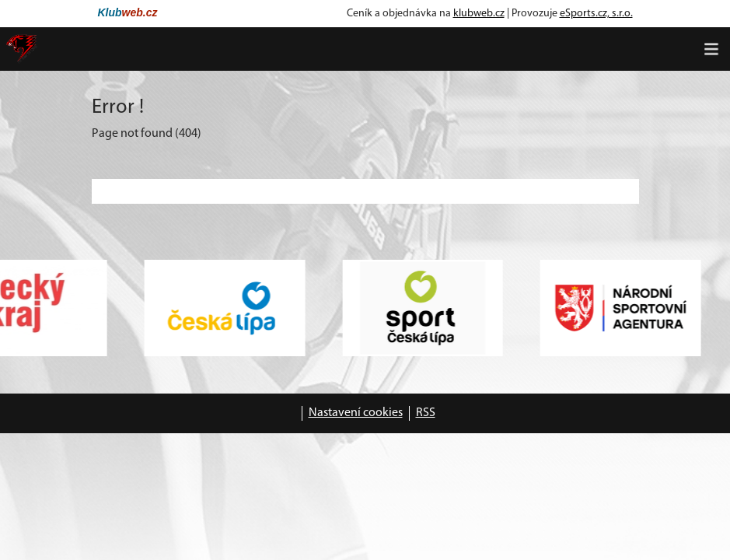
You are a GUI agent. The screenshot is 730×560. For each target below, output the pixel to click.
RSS (426, 413)
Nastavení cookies (356, 413)
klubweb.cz (479, 14)
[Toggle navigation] (711, 49)
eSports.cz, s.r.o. (596, 14)
